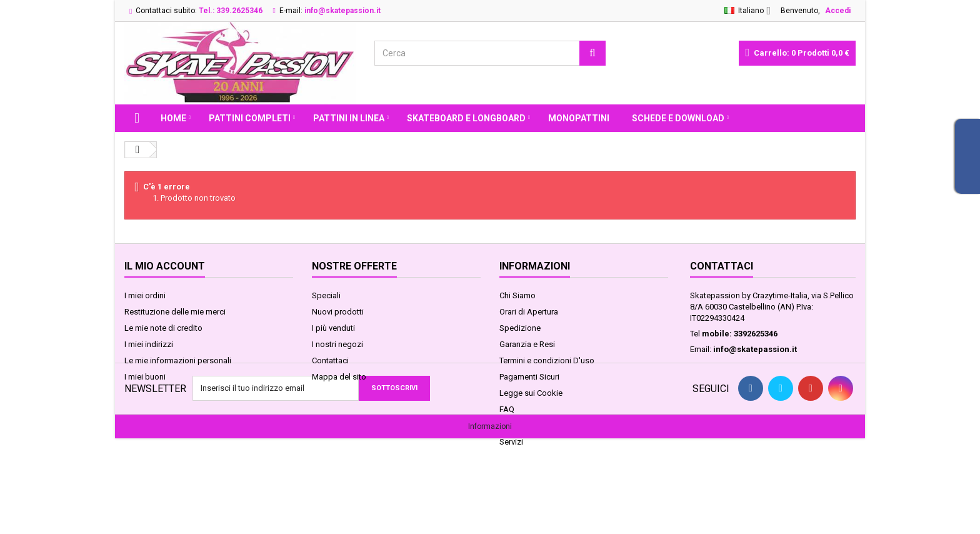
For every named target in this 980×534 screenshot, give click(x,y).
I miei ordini (145, 295)
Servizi (511, 442)
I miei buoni (145, 377)
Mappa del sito (339, 377)
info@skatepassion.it (755, 349)
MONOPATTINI (579, 118)
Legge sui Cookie (531, 393)
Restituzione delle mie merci (175, 312)
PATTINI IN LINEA (349, 118)
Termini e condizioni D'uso (547, 360)
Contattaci (330, 360)
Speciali (326, 295)
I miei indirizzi (149, 344)
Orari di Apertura (529, 312)
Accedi (838, 11)
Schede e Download (678, 118)
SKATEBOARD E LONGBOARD (466, 118)
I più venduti (333, 328)
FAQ (507, 409)
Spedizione (520, 328)
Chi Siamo (517, 295)
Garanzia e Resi (527, 344)
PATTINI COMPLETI (250, 118)
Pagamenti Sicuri (529, 377)
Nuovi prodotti (338, 312)
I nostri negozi (337, 344)
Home (173, 118)
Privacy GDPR (523, 426)
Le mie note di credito (163, 328)
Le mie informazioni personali (178, 360)
